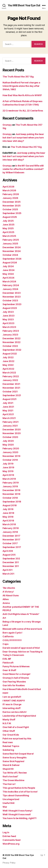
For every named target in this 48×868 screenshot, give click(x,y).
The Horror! (9, 784)
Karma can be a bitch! (14, 712)
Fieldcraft (8, 663)
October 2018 (10, 498)
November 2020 (12, 433)
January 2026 (10, 198)
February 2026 (11, 194)
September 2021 (12, 395)
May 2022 (8, 365)
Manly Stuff (9, 720)
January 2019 (10, 486)
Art (4, 618)
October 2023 (10, 300)
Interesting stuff (11, 708)
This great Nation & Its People (19, 788)
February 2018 (11, 528)
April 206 (8, 551)
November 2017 (11, 540)
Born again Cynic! (12, 633)
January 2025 (10, 244)
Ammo (6, 603)
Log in (6, 832)
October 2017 (10, 543)
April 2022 (8, 369)
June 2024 (9, 270)
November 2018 (11, 494)
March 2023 (9, 327)
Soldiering (8, 750)
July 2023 (8, 312)
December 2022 (12, 338)
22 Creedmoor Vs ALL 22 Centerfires (23, 111)
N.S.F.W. (7, 723)
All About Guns (11, 595)
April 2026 (8, 187)
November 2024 (12, 251)
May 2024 (8, 274)
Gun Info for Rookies (14, 685)
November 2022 (12, 342)
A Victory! (8, 592)
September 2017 (12, 547)
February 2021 (11, 422)
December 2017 (11, 536)
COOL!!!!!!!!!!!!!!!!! (12, 640)
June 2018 (8, 513)
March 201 (8, 574)
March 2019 (9, 479)
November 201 (11, 566)
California (8, 636)
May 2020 (8, 445)
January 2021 (10, 426)
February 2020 (11, 448)
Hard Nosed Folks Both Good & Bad (22, 689)
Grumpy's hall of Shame (16, 678)
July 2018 (8, 509)
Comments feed (12, 840)
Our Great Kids (11, 735)
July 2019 (8, 464)
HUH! (5, 693)
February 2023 (11, 331)
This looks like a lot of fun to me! (20, 792)
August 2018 (10, 505)
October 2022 (10, 346)
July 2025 (8, 221)
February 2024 (11, 285)
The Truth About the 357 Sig (18, 77)
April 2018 (8, 521)
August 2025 (10, 217)
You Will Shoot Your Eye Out (24, 5)
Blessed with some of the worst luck (22, 629)
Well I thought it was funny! (17, 811)
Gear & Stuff (9, 670)
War (5, 807)
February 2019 (11, 483)
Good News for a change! (16, 674)
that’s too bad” (10, 776)
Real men (8, 742)
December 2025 (12, 202)
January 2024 (10, 289)
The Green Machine (13, 780)
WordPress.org (11, 844)
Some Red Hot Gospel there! (18, 754)
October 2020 (10, 437)
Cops (6, 644)
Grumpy (7, 125)
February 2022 (11, 376)
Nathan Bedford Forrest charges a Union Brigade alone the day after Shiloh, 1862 (21, 86)
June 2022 (8, 361)
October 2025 (10, 209)
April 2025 (8, 232)
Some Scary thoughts (15, 758)
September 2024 (12, 259)
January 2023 (10, 335)
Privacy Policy (9, 863)
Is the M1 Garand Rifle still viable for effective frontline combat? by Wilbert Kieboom (23, 169)
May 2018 (8, 517)
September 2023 (12, 304)
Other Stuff (9, 731)
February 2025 (11, 240)
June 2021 (8, 407)
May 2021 (8, 411)
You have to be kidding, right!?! (19, 818)
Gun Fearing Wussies (14, 682)
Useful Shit (9, 803)
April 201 (8, 570)
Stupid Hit (8, 769)
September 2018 (12, 502)
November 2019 (11, 456)
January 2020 (10, 452)
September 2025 (12, 213)
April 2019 (8, 475)
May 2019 (8, 471)
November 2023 (12, 297)
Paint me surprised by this (17, 739)
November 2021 (11, 388)
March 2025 (9, 236)
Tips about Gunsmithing (16, 795)
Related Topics (11, 746)
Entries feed (9, 836)
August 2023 (10, 308)
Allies (6, 599)
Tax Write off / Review (15, 773)
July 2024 (8, 266)
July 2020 (8, 441)
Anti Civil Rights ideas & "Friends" (21, 614)
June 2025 (9, 225)
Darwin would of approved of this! (21, 648)
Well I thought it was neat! (17, 814)
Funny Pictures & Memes (16, 666)
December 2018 (11, 490)
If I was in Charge (12, 704)
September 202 (11, 559)
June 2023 (9, 316)
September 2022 (12, 350)
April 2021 (8, 414)
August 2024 (10, 263)
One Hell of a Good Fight (16, 727)
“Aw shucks (9, 588)
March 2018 (9, 524)
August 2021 (10, 399)
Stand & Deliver (11, 765)
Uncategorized (11, 799)
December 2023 (12, 293)
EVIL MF (7, 659)
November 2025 (12, 206)
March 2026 (9, 190)
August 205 (9, 555)
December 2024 (12, 247)
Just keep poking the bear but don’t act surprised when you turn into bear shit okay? (23, 138)
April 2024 (8, 278)
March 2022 (9, 373)
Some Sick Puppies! (13, 761)
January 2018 (10, 532)
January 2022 (10, 380)
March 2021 (9, 418)
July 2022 (8, 357)
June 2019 (8, 467)
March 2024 (9, 282)
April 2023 (8, 323)
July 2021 (8, 403)
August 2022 (10, 354)
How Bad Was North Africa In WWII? (22, 95)
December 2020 (12, 430)
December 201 (11, 562)
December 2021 (11, 384)
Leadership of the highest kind (19, 716)
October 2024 (10, 255)
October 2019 (10, 460)
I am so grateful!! (12, 697)
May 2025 (8, 228)
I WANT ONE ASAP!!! (14, 701)
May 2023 (8, 319)
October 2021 (10, 392)
